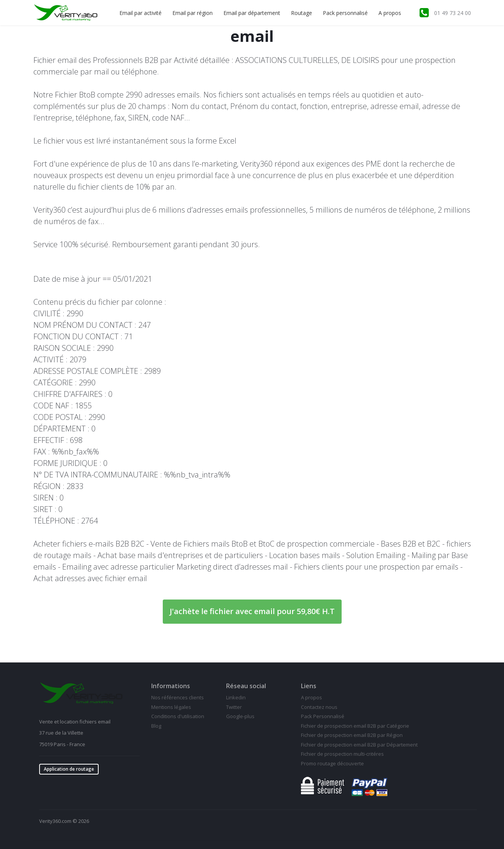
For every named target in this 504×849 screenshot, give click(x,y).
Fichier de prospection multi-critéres (342, 754)
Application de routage (69, 769)
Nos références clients (178, 697)
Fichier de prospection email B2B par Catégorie (355, 726)
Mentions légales (171, 707)
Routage (302, 13)
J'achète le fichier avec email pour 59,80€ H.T (252, 611)
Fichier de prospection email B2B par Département (359, 745)
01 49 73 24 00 (453, 13)
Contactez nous (319, 707)
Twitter (234, 707)
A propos (390, 13)
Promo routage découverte (332, 763)
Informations (171, 686)
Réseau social (246, 686)
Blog (156, 726)
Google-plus (240, 716)
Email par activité (140, 13)
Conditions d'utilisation (178, 716)
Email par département (252, 13)
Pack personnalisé (345, 13)
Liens (309, 686)
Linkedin (236, 697)
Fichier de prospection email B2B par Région (352, 735)
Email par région (193, 13)
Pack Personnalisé (323, 716)
